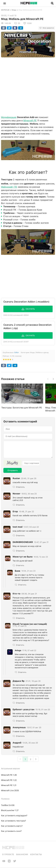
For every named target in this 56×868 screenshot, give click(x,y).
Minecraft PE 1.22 (9, 780)
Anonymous (19, 727)
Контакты (36, 854)
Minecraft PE (30, 121)
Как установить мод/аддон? (14, 816)
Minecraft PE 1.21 (9, 785)
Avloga (18, 650)
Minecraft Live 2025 (10, 790)
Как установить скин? (11, 831)
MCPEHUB (5, 10)
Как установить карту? (12, 826)
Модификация (9, 117)
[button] (5, 3)
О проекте (8, 854)
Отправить (13, 470)
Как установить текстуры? (13, 821)
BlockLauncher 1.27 (10, 810)
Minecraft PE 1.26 (9, 775)
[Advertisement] (28, 86)
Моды (14, 10)
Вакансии (22, 854)
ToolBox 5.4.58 (8, 805)
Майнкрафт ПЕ (9, 187)
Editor (17, 353)
